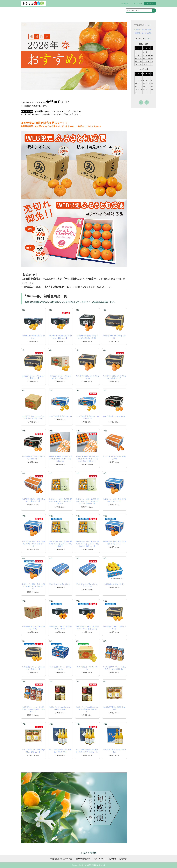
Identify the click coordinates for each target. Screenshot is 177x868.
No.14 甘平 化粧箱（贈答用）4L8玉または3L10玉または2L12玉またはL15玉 (60, 459)
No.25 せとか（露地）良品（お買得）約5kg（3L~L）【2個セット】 (33, 586)
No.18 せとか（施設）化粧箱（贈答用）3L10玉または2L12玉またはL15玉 (60, 501)
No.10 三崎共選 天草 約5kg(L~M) (60, 416)
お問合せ (123, 859)
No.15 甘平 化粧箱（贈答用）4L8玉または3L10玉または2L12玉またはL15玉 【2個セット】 (87, 459)
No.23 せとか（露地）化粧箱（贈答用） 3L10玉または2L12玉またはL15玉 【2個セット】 (87, 544)
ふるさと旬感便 (88, 853)
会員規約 (112, 859)
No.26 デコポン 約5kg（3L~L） (60, 584)
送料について (99, 859)
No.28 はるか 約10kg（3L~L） (114, 584)
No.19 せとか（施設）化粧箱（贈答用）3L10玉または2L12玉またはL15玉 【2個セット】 (87, 501)
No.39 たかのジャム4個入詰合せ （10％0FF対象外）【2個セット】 (87, 709)
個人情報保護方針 (83, 859)
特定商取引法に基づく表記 (61, 859)
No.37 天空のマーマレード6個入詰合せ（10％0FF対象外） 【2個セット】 (33, 709)
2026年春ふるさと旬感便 (142, 30)
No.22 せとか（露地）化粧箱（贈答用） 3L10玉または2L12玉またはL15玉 (60, 544)
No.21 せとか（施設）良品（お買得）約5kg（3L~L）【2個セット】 (33, 544)
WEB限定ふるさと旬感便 (143, 33)
